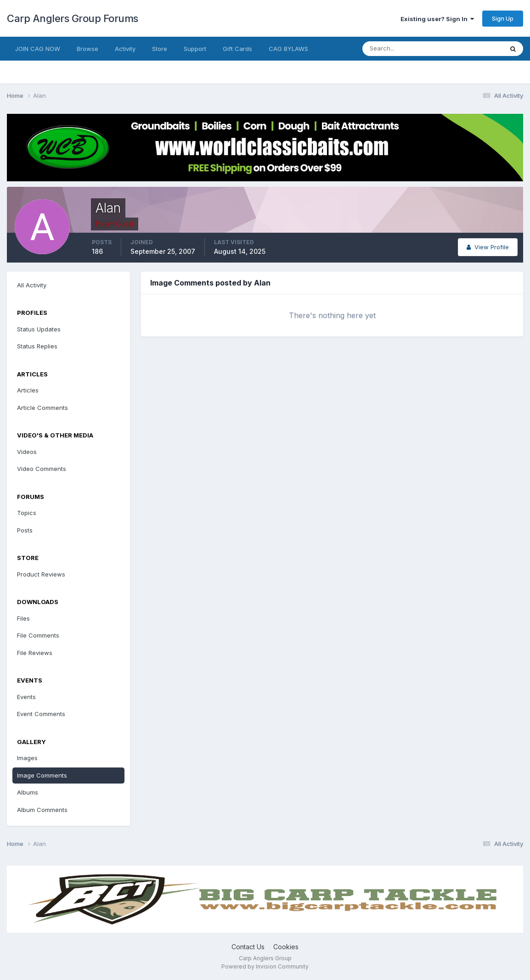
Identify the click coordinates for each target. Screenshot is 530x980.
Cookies (286, 947)
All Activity (32, 285)
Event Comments (41, 714)
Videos (27, 452)
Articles (28, 390)
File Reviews (35, 653)
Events (26, 697)
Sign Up (503, 18)
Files (23, 618)
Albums (28, 792)
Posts (25, 530)
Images (27, 758)
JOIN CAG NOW (38, 49)
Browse (87, 49)
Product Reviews (41, 574)
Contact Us (248, 947)
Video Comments (42, 469)
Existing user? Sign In (437, 19)
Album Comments (42, 810)
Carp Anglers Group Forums (73, 18)
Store (160, 49)
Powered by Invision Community (265, 966)
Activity (125, 49)
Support (195, 49)
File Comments (38, 635)
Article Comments (42, 408)
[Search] (403, 49)
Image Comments (42, 775)
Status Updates (39, 329)
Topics (27, 513)
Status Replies (37, 346)
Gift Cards (237, 49)
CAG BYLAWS (288, 49)
